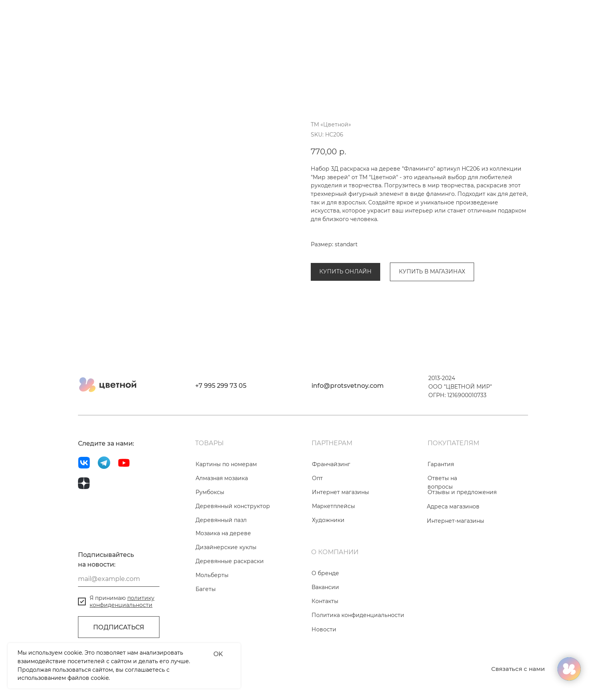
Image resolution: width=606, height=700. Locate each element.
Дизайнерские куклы (226, 581)
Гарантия (441, 498)
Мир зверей (403, 253)
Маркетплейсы (333, 539)
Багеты (206, 622)
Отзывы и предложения (462, 525)
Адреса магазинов (453, 540)
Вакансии (325, 620)
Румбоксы (210, 525)
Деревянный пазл (221, 553)
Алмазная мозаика (222, 512)
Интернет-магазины (455, 554)
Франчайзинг (331, 498)
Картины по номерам (226, 498)
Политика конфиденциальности (358, 648)
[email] (119, 612)
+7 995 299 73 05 (221, 419)
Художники (328, 553)
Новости (324, 663)
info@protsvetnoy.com (348, 419)
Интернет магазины (340, 525)
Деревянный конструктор (233, 539)
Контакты (325, 634)
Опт (317, 512)
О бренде (325, 607)
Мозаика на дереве (223, 567)
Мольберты (212, 608)
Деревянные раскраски (345, 253)
